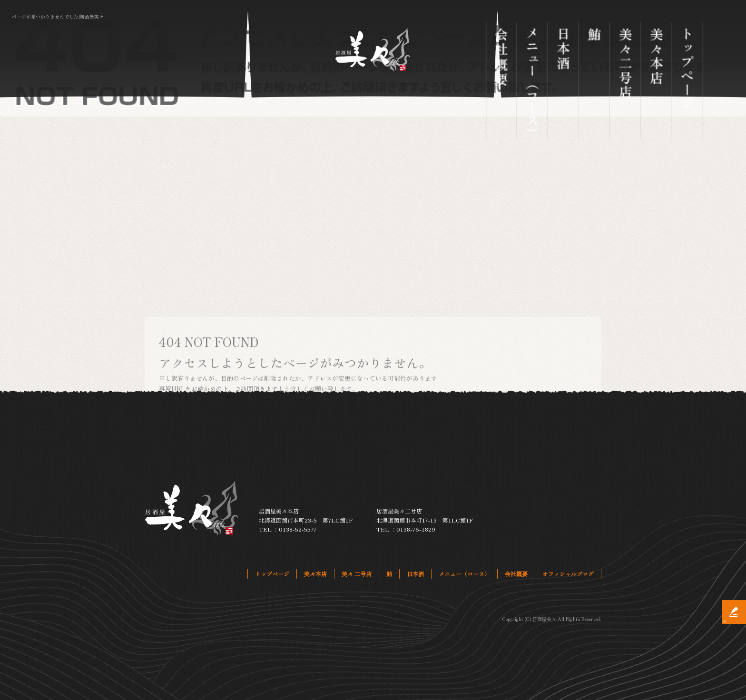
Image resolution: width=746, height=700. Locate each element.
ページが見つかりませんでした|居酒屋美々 (58, 16)
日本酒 (564, 81)
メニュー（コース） (532, 81)
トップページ (688, 81)
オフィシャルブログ (568, 574)
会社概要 (501, 81)
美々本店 (657, 81)
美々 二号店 (625, 81)
